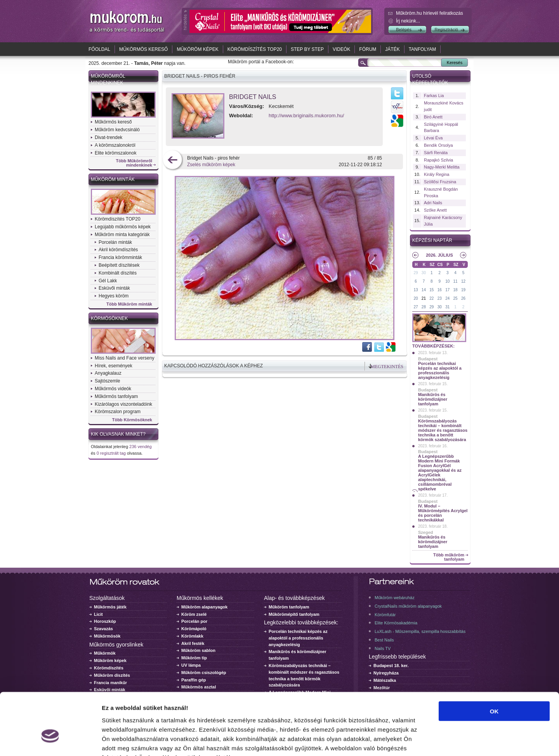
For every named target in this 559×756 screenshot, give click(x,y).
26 (463, 298)
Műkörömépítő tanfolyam (294, 614)
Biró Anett (433, 117)
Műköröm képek (197, 49)
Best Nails (384, 640)
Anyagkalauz (108, 373)
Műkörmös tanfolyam (116, 396)
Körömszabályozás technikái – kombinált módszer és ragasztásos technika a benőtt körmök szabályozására (443, 430)
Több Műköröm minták (129, 304)
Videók (341, 49)
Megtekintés (387, 367)
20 (416, 298)
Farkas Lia (434, 96)
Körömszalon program (118, 412)
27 (416, 307)
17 (447, 290)
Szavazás (103, 629)
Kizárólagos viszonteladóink (123, 404)
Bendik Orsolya (438, 145)
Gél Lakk (108, 281)
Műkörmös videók (113, 389)
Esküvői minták (114, 288)
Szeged (426, 532)
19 (463, 290)
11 (456, 281)
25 (456, 298)
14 (424, 290)
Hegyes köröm (114, 296)
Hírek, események (114, 366)
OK (494, 663)
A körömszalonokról (115, 145)
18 (456, 290)
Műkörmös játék (110, 607)
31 (447, 307)
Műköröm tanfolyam (289, 607)
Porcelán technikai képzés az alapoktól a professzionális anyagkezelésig (440, 370)
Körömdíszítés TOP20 (255, 49)
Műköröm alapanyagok (204, 607)
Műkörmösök (107, 636)
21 (424, 298)
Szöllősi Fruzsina (440, 182)
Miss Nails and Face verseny (124, 358)
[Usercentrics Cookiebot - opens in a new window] (50, 741)
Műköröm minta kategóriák (122, 235)
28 (424, 307)
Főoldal (99, 49)
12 (463, 281)
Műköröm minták (113, 179)
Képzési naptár (432, 240)
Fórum (368, 49)
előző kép (173, 161)
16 (440, 290)
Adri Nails (433, 203)
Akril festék (193, 643)
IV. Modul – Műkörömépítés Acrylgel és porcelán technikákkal (443, 513)
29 (416, 273)
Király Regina (437, 174)
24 (447, 298)
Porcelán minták (115, 242)
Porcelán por (194, 621)
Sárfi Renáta (436, 153)
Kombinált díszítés (118, 273)
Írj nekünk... (408, 21)
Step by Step (307, 49)
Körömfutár (385, 615)
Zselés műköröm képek (211, 165)
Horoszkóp (105, 621)
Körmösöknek (109, 318)
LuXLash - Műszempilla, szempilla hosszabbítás (420, 631)
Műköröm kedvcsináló (117, 130)
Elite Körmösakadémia (396, 623)
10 (447, 281)
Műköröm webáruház (395, 598)
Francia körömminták (120, 257)
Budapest (428, 359)
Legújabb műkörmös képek (123, 227)
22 (431, 298)
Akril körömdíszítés (118, 250)
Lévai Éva (433, 138)
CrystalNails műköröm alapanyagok (408, 606)
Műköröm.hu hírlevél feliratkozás (430, 13)
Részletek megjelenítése (441, 741)
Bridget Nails (253, 97)
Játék (392, 49)
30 (424, 273)
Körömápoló (194, 629)
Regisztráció (446, 30)
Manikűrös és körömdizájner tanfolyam (433, 399)
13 (416, 290)
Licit (98, 614)
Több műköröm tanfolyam (449, 557)
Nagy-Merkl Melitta (442, 167)
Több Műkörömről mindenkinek (134, 163)
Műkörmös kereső (143, 49)
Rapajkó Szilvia (438, 160)
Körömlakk (192, 636)
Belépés (404, 30)
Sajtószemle (107, 381)
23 (440, 298)
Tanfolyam (423, 49)
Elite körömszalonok (115, 153)
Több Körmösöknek (132, 420)
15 (431, 290)
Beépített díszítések (119, 265)
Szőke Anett (435, 210)
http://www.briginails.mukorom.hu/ (306, 116)
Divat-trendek (109, 137)
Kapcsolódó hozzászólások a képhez (214, 366)
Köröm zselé (194, 614)
